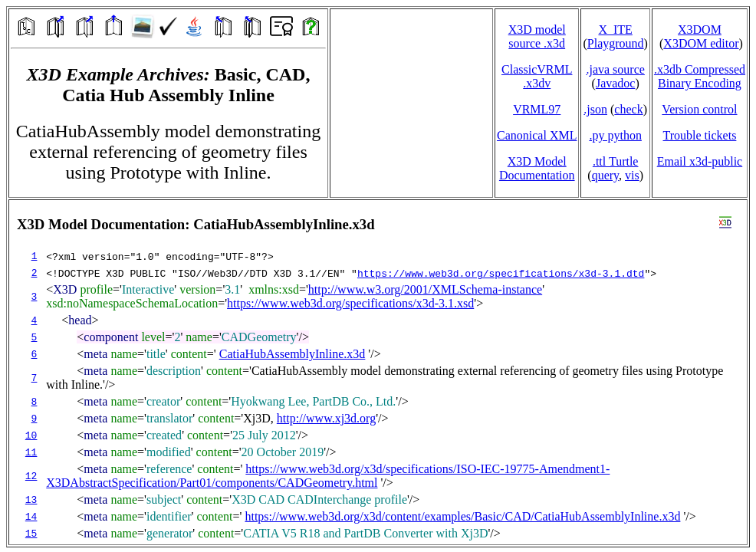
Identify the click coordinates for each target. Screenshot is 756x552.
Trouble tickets (700, 135)
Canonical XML (537, 135)
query (605, 175)
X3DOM (700, 30)
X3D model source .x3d (537, 36)
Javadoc (616, 83)
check (628, 109)
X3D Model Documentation (537, 168)
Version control (699, 109)
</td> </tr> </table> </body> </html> (378, 372)
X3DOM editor (701, 43)
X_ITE (615, 30)
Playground (616, 43)
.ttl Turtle (616, 161)
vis (632, 175)
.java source (615, 69)
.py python (615, 135)
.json (595, 109)
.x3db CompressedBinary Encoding (700, 76)
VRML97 (537, 109)
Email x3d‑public (700, 161)
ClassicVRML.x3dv (537, 76)
